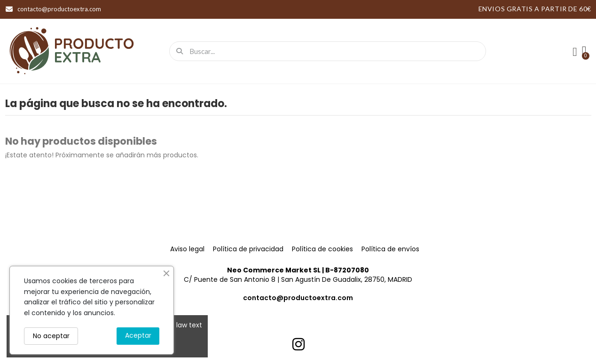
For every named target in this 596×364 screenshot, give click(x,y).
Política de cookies (322, 249)
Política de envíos (390, 249)
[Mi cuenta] (575, 52)
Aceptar (138, 335)
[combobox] (330, 51)
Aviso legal (187, 249)
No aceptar (51, 336)
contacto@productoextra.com (298, 298)
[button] (584, 51)
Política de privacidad (248, 249)
